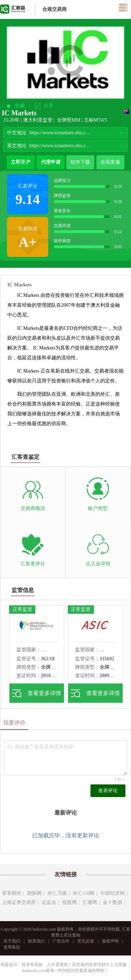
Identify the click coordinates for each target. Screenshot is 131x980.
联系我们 (36, 941)
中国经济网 (112, 893)
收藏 (20, 106)
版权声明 (110, 941)
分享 (49, 106)
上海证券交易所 (19, 902)
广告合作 (61, 941)
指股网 (70, 902)
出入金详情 (98, 564)
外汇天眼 (57, 893)
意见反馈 (86, 941)
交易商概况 (33, 508)
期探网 (34, 893)
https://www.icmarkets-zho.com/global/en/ (61, 146)
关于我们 (12, 941)
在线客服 (110, 162)
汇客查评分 (33, 564)
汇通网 (90, 902)
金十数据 (112, 902)
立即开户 (21, 162)
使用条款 (12, 947)
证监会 (49, 902)
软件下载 (80, 162)
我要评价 (14, 723)
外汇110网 (83, 893)
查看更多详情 (37, 693)
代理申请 (51, 162)
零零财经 (12, 893)
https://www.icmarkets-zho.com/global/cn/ (61, 133)
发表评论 (108, 791)
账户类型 (98, 508)
